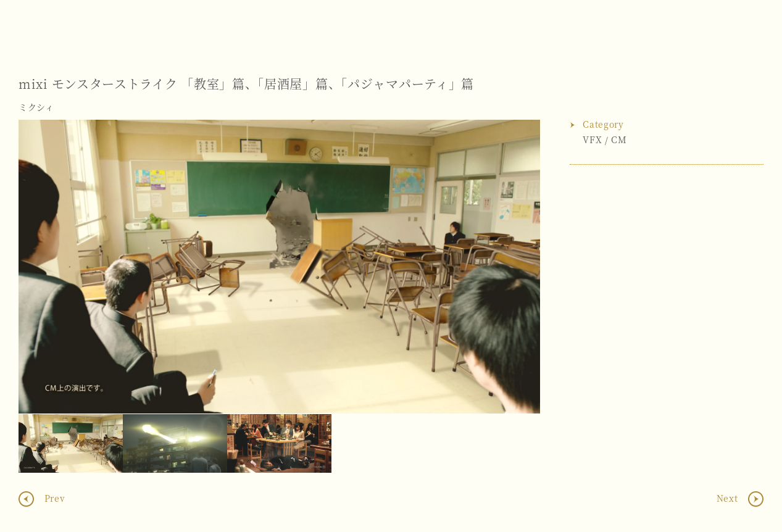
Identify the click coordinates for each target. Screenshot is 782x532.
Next (518, 267)
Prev (53, 497)
